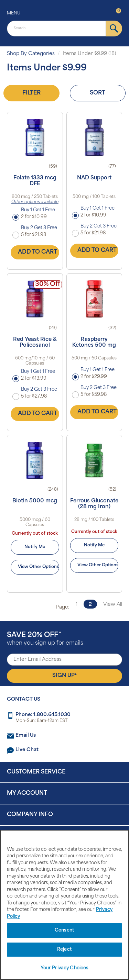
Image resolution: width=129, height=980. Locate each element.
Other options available (35, 202)
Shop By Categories (31, 54)
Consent (64, 930)
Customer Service (36, 772)
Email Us (26, 736)
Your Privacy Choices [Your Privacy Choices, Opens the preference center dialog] (65, 968)
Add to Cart (37, 252)
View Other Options (38, 567)
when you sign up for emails (45, 639)
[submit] (114, 29)
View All (113, 605)
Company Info (30, 815)
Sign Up (64, 676)
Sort (98, 93)
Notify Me (35, 547)
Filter (31, 93)
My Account (27, 793)
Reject (64, 950)
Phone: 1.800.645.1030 (43, 715)
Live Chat (27, 750)
